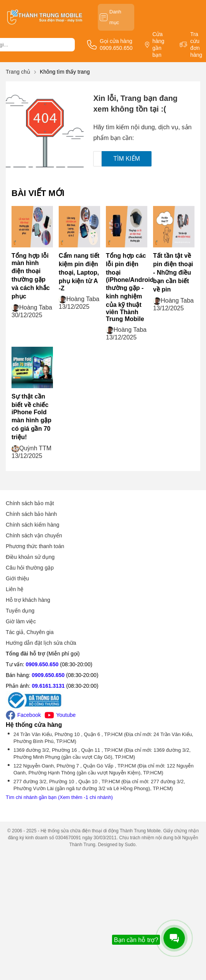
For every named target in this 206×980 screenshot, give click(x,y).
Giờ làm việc (21, 621)
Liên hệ (15, 589)
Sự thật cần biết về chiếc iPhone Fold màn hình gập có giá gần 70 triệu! (31, 417)
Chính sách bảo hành (31, 514)
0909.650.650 (42, 664)
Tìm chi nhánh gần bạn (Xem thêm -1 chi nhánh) (59, 797)
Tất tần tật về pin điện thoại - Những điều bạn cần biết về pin (173, 273)
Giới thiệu (17, 578)
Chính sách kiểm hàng (33, 525)
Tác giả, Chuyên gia (30, 632)
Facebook (23, 715)
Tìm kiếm (126, 159)
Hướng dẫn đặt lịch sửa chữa (41, 643)
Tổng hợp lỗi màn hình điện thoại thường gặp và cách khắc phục (31, 276)
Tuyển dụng (20, 611)
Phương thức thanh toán (35, 546)
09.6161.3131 (48, 686)
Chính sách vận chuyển (34, 535)
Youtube (60, 715)
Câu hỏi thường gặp (30, 568)
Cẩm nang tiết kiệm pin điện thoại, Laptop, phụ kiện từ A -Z (79, 272)
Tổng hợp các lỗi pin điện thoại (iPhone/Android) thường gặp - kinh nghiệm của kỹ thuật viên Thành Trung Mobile (131, 287)
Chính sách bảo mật (30, 503)
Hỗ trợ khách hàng (28, 600)
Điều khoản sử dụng (30, 557)
